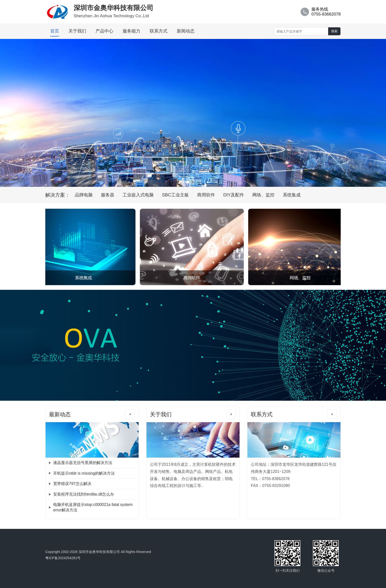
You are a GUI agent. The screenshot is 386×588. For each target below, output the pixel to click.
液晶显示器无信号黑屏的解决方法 (83, 463)
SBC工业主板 (175, 195)
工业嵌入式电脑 (138, 195)
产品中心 (104, 31)
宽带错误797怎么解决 (72, 484)
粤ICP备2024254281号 (63, 558)
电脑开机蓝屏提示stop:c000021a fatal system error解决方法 (93, 507)
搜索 (334, 31)
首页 (55, 31)
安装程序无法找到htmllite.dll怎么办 (84, 494)
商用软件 (206, 195)
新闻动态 (186, 31)
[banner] (188, 182)
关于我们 (77, 31)
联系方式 (159, 31)
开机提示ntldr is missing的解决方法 (84, 473)
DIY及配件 (234, 195)
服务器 (108, 195)
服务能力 (131, 31)
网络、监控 (263, 195)
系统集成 (292, 195)
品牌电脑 (84, 195)
